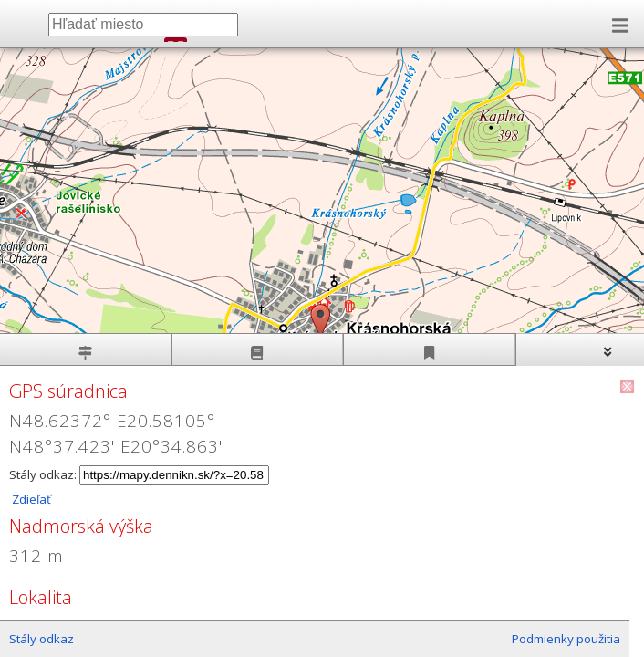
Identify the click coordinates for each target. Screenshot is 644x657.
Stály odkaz (42, 639)
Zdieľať (30, 499)
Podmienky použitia (566, 639)
